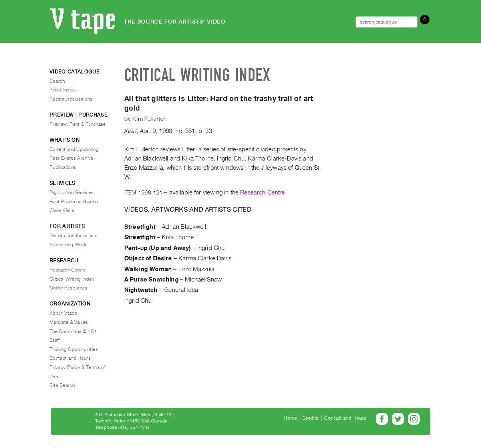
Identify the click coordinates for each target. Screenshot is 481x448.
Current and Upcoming (74, 149)
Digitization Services (72, 192)
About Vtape (63, 313)
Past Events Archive (72, 158)
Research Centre (262, 192)
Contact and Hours (70, 358)
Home (290, 418)
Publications (63, 167)
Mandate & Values (69, 322)
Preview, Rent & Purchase (78, 124)
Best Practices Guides (74, 202)
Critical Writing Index (72, 279)
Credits (310, 418)
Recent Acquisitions (71, 99)
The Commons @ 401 (73, 331)
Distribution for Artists (74, 236)
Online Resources (69, 288)
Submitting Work (68, 245)
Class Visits (62, 210)
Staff (55, 340)
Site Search (62, 385)
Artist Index (62, 90)
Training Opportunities (74, 349)
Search (57, 81)
